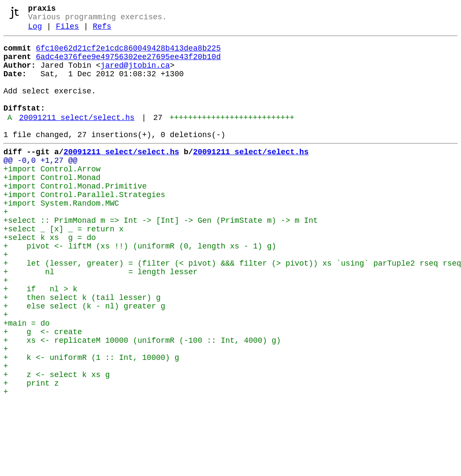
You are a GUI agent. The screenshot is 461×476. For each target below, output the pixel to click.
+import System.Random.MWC (61, 237)
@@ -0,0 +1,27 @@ (40, 186)
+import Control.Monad (52, 206)
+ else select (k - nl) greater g (84, 360)
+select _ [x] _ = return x (64, 268)
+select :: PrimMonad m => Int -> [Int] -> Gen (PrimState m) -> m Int (161, 257)
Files (67, 31)
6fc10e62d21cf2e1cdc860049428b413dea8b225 (128, 54)
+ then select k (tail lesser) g (82, 350)
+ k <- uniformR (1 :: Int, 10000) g (91, 422)
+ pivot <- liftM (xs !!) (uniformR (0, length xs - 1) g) (140, 288)
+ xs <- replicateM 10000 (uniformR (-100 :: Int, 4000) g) (142, 401)
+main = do (27, 381)
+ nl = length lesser (101, 319)
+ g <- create (43, 391)
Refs (102, 31)
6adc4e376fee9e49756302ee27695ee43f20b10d (128, 65)
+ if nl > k (40, 340)
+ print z (31, 453)
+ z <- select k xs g (57, 443)
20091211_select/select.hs (77, 138)
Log (35, 31)
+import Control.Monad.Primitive (75, 216)
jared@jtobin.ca (135, 75)
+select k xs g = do (50, 278)
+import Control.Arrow (52, 196)
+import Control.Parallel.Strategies (84, 227)
